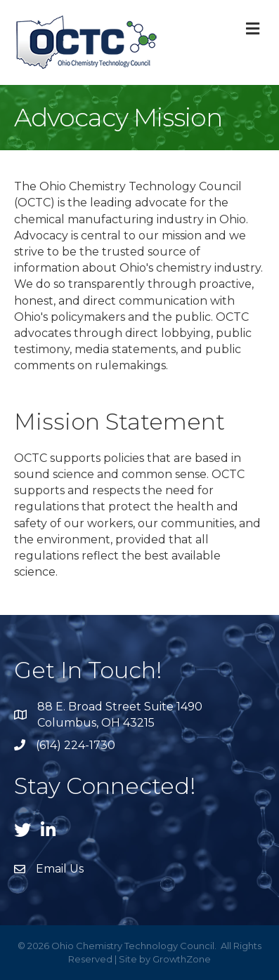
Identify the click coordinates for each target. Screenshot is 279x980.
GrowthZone (182, 959)
